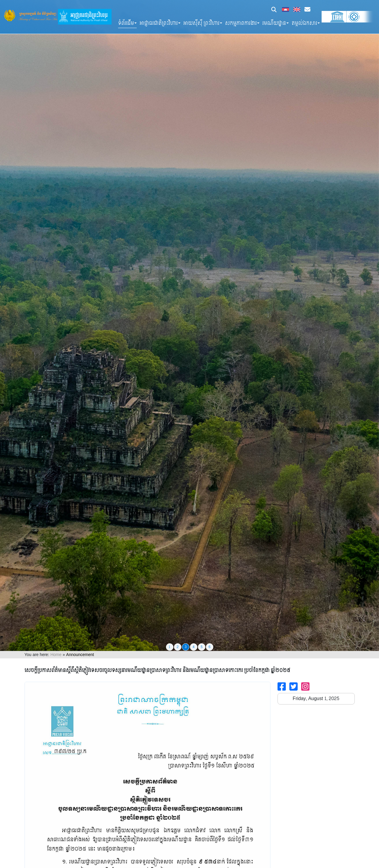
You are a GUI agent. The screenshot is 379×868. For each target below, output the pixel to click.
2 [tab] (178, 647)
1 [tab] (170, 647)
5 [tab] (202, 647)
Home (56, 655)
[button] (274, 10)
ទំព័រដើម (126, 23)
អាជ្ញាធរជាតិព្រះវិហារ (159, 23)
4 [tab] (193, 647)
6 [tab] (209, 647)
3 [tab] (186, 647)
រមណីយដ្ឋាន (274, 23)
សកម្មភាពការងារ (241, 23)
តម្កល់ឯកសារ (304, 23)
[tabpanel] (189, 325)
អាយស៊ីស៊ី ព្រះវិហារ (201, 23)
